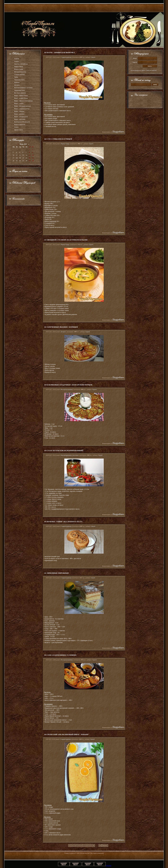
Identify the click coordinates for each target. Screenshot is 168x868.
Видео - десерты (19, 114)
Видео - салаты (19, 103)
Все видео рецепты (20, 93)
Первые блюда (19, 66)
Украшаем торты (19, 80)
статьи (21, 130)
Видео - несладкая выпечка (23, 106)
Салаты (16, 61)
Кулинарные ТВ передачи (22, 122)
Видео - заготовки (20, 119)
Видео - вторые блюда (21, 98)
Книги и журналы (20, 124)
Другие (17, 130)
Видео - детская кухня (21, 117)
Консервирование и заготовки (23, 88)
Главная (17, 59)
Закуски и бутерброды (21, 64)
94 (100, 845)
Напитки (17, 82)
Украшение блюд (19, 90)
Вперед (105, 845)
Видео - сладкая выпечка (22, 109)
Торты (16, 77)
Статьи (16, 127)
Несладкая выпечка (20, 72)
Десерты (17, 85)
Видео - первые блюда (21, 95)
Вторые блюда (19, 69)
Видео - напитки (19, 111)
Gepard (93, 57)
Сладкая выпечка (19, 74)
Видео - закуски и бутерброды (23, 101)
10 (93, 845)
